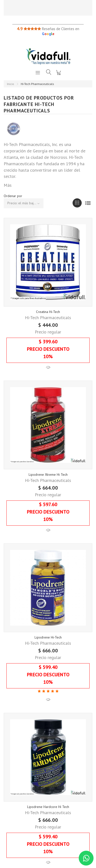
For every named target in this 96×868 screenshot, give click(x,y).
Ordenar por (13, 196)
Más (8, 185)
